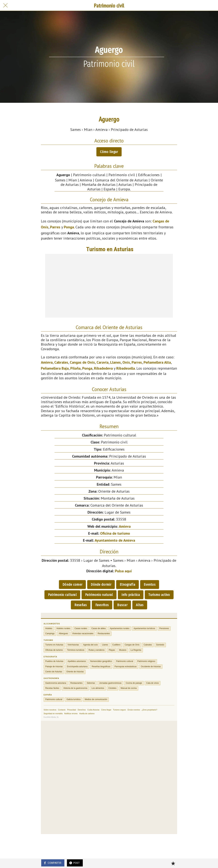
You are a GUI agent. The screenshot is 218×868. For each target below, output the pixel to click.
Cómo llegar (109, 152)
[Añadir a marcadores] (173, 863)
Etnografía (127, 585)
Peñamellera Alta (157, 362)
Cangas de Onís (82, 362)
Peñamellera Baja (55, 368)
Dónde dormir (101, 585)
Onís (126, 362)
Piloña (75, 368)
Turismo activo (159, 595)
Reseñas (81, 605)
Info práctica (131, 595)
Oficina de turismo (115, 533)
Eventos (150, 585)
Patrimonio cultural (62, 595)
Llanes (115, 362)
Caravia (103, 362)
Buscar (122, 605)
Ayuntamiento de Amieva (115, 540)
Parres (55, 227)
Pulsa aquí (123, 571)
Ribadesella (126, 368)
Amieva (47, 362)
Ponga (69, 227)
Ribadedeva (103, 368)
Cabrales (61, 362)
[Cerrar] (5, 5)
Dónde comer (72, 585)
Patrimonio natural (99, 595)
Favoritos (102, 605)
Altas (140, 605)
